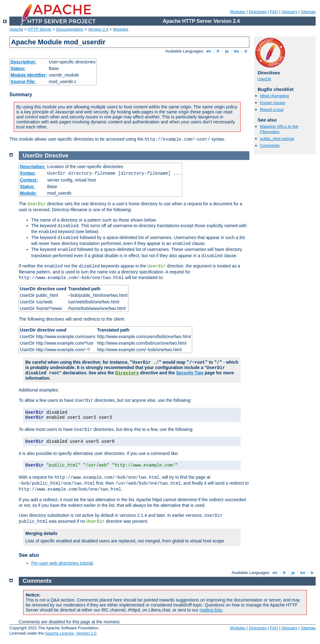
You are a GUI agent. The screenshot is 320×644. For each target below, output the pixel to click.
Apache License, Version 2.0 (70, 633)
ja (227, 51)
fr (218, 51)
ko (237, 51)
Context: (29, 180)
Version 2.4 (98, 29)
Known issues (272, 103)
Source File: (23, 82)
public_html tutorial (277, 139)
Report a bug (272, 110)
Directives (258, 12)
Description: (23, 62)
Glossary (289, 12)
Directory (127, 373)
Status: (18, 68)
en (209, 51)
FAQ (274, 12)
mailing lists (211, 610)
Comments (270, 145)
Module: (28, 193)
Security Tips (190, 373)
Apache (16, 29)
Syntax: (28, 173)
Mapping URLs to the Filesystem (279, 129)
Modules (238, 12)
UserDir (264, 79)
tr (246, 51)
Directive (57, 156)
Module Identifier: (29, 75)
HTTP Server (40, 29)
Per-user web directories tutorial (62, 563)
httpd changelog (275, 96)
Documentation (70, 29)
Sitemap (308, 12)
